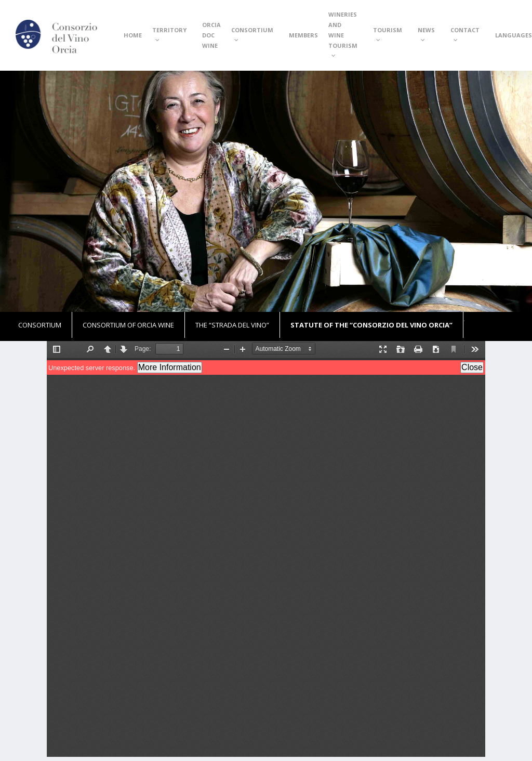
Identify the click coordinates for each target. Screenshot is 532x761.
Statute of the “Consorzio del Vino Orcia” (371, 325)
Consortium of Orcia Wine (128, 325)
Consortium (40, 325)
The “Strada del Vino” (232, 325)
